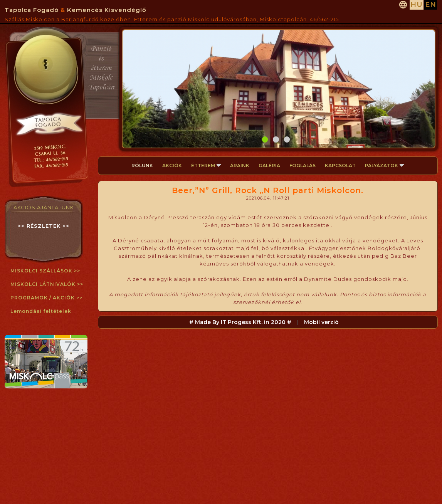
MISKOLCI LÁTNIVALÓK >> (47, 284)
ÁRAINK (240, 165)
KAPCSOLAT (340, 165)
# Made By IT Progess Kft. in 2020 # (240, 322)
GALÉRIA (269, 165)
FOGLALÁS (303, 165)
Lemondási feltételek (41, 311)
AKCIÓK (172, 165)
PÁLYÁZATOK (384, 165)
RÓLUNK (142, 165)
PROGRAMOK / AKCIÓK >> (46, 298)
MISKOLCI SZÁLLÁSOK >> (45, 271)
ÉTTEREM (206, 165)
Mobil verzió (321, 322)
